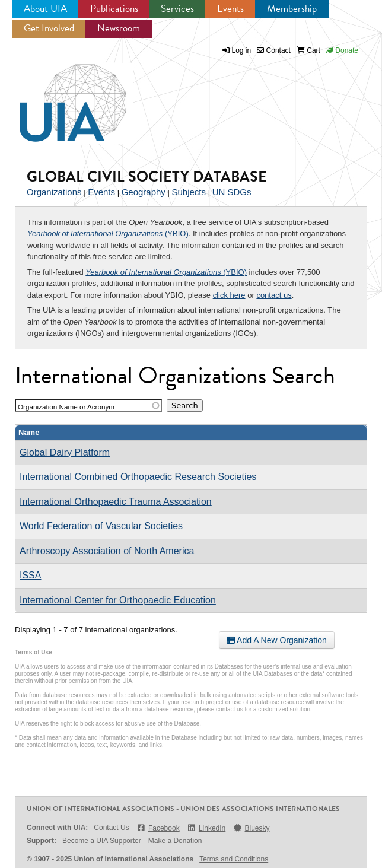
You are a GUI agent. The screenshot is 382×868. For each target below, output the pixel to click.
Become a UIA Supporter (102, 841)
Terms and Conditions (234, 859)
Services (177, 9)
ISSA (30, 575)
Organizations (54, 192)
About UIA (45, 9)
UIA (59, 96)
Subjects (189, 192)
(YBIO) (108, 233)
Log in (242, 50)
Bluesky (251, 828)
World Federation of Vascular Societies (101, 526)
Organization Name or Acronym (66, 407)
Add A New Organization (277, 640)
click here (229, 295)
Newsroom (119, 28)
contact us (274, 295)
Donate (342, 50)
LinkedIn (206, 828)
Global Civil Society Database (147, 177)
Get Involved (49, 28)
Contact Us (111, 828)
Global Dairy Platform (65, 452)
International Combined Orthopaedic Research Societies (138, 477)
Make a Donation (175, 841)
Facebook (158, 828)
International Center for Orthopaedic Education (118, 600)
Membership (292, 9)
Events (230, 9)
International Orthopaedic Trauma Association (116, 502)
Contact (274, 50)
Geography (144, 192)
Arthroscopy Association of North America (107, 551)
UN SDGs (232, 192)
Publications (114, 9)
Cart (308, 50)
